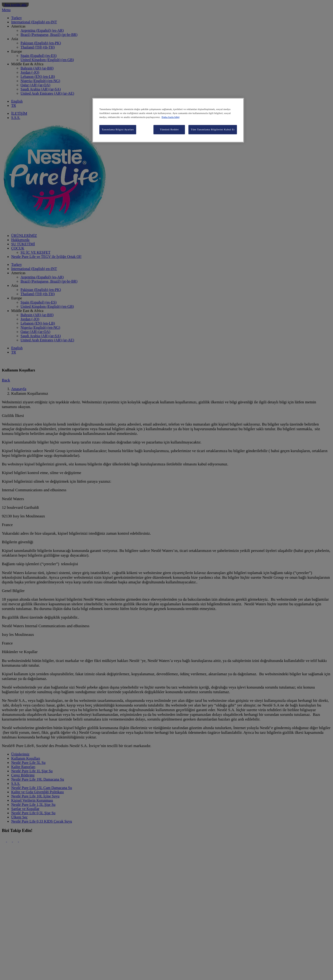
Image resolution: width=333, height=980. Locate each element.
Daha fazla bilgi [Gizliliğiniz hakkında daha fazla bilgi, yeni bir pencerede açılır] (170, 117)
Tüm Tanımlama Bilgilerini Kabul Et (213, 129)
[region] (168, 120)
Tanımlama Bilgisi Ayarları (118, 129)
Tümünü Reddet (169, 129)
